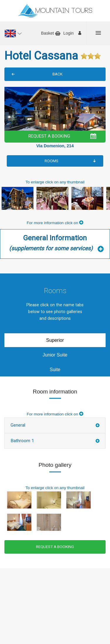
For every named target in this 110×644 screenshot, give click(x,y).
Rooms (51, 161)
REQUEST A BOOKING (49, 136)
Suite (55, 370)
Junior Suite (55, 355)
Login (68, 33)
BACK (57, 74)
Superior (55, 340)
